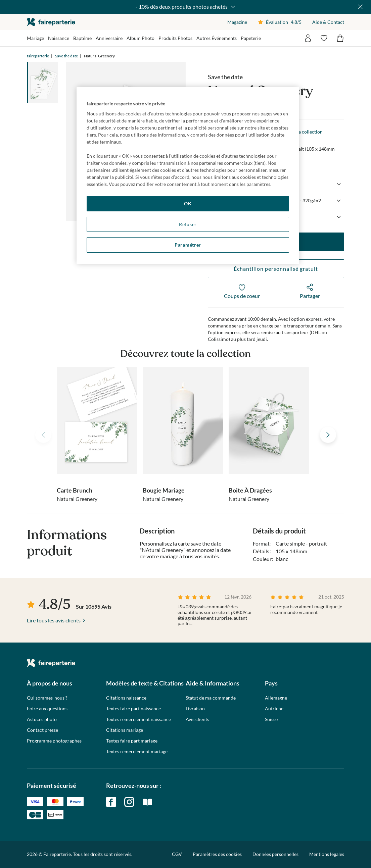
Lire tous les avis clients (54, 620)
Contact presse (42, 730)
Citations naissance (126, 698)
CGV (177, 854)
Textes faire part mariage (132, 741)
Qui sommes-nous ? (47, 698)
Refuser (188, 224)
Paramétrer (188, 245)
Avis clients (197, 719)
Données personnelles (275, 854)
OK (188, 203)
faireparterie (51, 22)
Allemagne (276, 698)
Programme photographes (54, 741)
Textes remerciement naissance (138, 719)
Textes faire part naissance (133, 709)
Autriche (274, 709)
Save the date (66, 56)
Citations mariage (125, 730)
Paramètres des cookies (217, 854)
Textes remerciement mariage (137, 752)
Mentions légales (327, 854)
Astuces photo (42, 719)
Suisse (271, 719)
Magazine (237, 22)
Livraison (195, 709)
